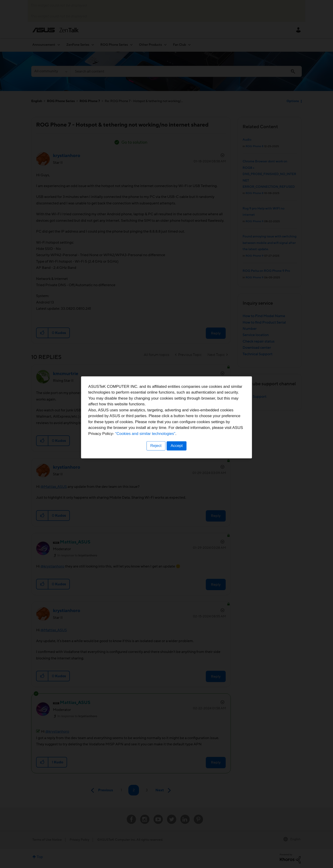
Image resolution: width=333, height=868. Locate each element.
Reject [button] (156, 463)
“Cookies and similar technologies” (181, 451)
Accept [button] (177, 463)
